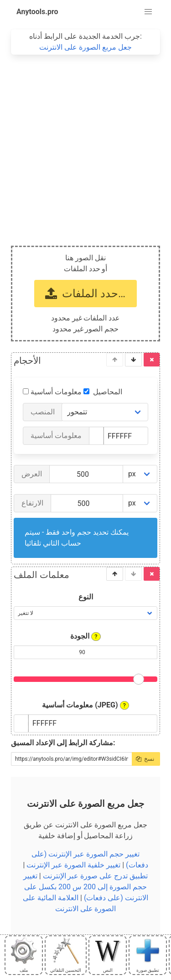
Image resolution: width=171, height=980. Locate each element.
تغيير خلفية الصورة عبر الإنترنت (73, 865)
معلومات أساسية (60, 392)
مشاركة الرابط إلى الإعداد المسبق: (63, 743)
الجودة (85, 636)
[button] (148, 12)
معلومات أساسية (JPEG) (85, 705)
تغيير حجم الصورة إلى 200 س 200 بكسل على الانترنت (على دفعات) (86, 887)
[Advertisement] (85, 145)
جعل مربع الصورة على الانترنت (85, 47)
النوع (86, 597)
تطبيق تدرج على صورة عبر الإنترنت (96, 876)
